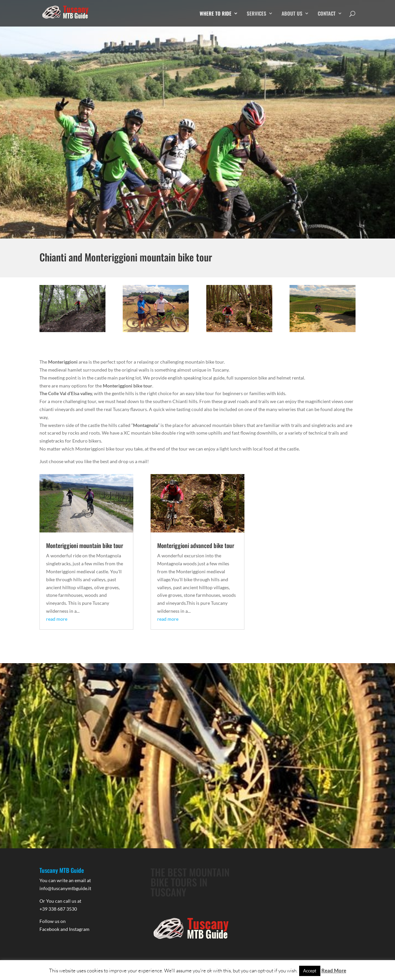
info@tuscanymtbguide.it (65, 888)
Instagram (79, 929)
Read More (334, 970)
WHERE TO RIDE (216, 14)
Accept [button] (310, 971)
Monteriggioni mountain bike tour (85, 545)
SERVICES (257, 14)
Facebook (49, 929)
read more (57, 619)
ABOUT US (292, 14)
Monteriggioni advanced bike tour (196, 545)
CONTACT (327, 14)
